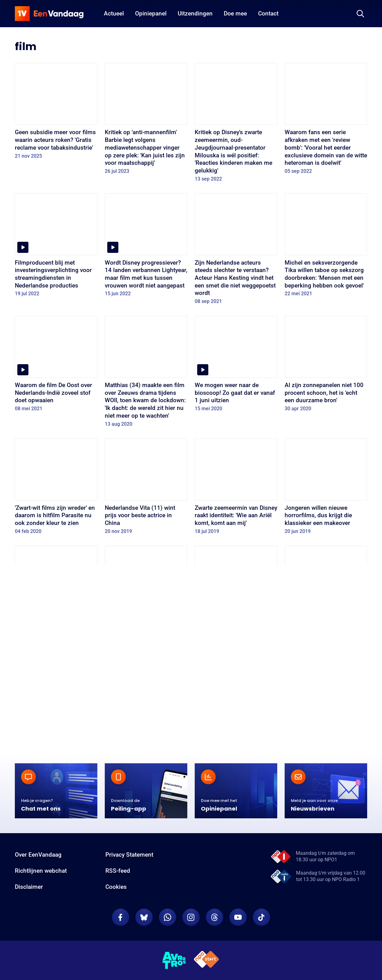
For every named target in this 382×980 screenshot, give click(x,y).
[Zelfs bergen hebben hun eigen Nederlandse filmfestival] (146, 699)
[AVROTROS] (174, 962)
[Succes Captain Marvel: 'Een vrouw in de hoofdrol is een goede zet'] (146, 596)
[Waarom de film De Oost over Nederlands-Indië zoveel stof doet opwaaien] (56, 366)
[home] (49, 14)
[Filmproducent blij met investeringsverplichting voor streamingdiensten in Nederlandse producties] (56, 247)
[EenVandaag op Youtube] (238, 919)
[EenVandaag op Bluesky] (144, 919)
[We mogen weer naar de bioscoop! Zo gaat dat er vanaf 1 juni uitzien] (236, 366)
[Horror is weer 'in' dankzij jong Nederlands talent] (236, 699)
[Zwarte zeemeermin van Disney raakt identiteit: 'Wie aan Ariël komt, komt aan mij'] (236, 488)
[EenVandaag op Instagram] (191, 919)
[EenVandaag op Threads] (214, 919)
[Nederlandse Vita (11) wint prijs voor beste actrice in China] (146, 488)
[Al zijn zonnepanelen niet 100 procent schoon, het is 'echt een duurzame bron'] (326, 366)
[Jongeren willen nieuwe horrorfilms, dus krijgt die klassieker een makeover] (326, 488)
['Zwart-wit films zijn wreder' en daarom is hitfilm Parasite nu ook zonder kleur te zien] (56, 488)
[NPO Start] (206, 962)
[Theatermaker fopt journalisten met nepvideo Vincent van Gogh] (326, 596)
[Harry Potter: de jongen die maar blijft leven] (56, 699)
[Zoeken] (360, 14)
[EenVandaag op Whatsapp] (168, 919)
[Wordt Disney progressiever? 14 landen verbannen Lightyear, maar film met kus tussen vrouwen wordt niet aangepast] (146, 247)
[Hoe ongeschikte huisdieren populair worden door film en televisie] (56, 596)
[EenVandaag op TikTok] (261, 919)
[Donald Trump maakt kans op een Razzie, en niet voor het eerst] (236, 596)
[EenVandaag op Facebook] (121, 919)
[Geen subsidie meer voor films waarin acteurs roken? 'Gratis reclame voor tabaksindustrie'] (56, 113)
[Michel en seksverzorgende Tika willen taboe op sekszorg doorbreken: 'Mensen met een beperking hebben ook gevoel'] (326, 247)
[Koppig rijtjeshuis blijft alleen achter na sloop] (326, 699)
